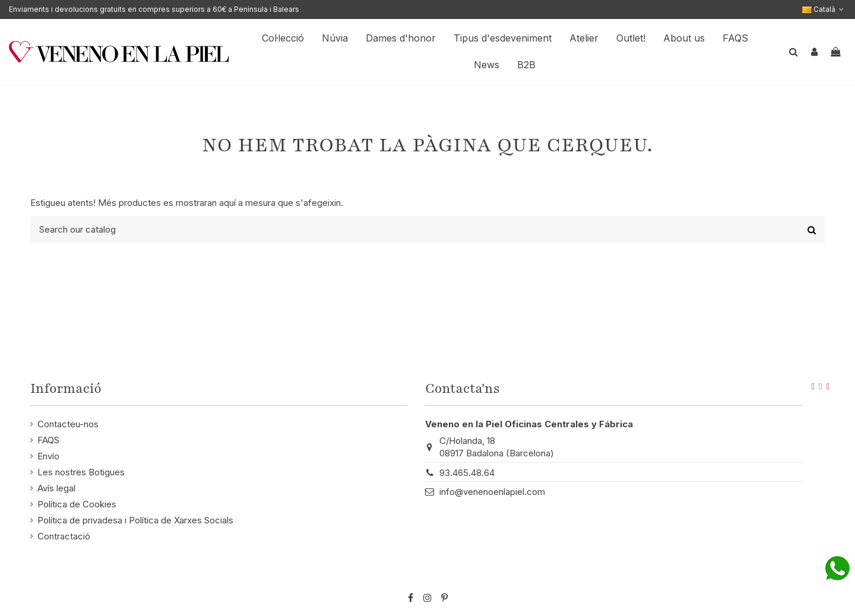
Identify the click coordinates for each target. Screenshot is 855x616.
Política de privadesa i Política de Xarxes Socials (135, 520)
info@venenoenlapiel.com (492, 492)
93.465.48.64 (467, 473)
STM (793, 578)
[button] (684, 38)
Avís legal (56, 488)
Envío (48, 456)
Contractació (64, 536)
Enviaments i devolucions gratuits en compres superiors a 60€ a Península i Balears (154, 9)
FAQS (48, 440)
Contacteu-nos (68, 424)
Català (824, 9)
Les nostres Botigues (81, 472)
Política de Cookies (77, 504)
